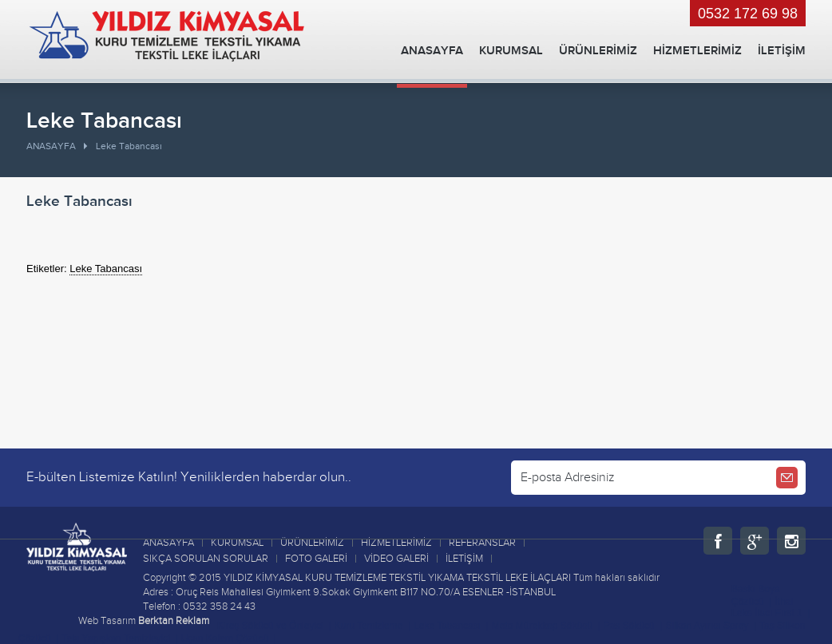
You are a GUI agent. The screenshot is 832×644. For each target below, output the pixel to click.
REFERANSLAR (482, 543)
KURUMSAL (511, 51)
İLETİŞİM (782, 51)
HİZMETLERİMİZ (697, 51)
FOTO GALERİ (316, 559)
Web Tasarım (107, 621)
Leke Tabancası (106, 269)
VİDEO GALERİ (396, 559)
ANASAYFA (432, 51)
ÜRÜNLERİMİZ (598, 51)
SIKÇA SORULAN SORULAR (206, 559)
